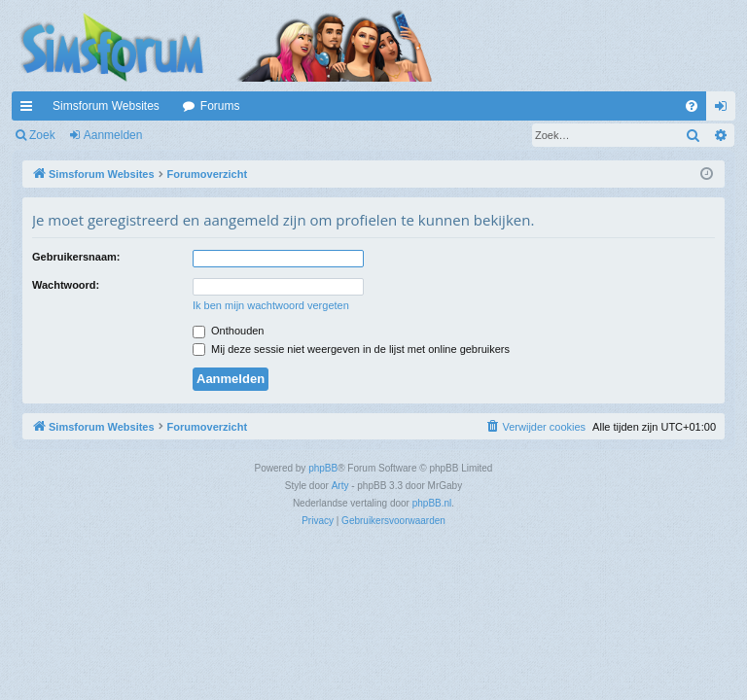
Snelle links (30, 110)
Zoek (42, 135)
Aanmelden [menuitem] (725, 110)
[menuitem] (692, 106)
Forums (220, 106)
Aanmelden (113, 135)
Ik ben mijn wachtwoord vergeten (271, 305)
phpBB (323, 468)
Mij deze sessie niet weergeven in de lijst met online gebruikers (351, 349)
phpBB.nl (432, 503)
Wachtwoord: (66, 285)
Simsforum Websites (106, 106)
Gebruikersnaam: (76, 257)
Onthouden (229, 331)
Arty (340, 486)
